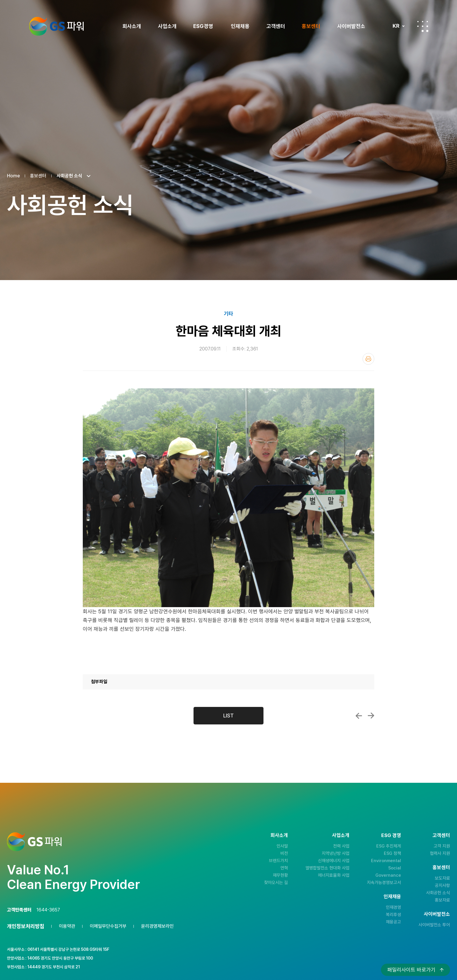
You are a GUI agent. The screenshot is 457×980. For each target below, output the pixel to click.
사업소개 (167, 26)
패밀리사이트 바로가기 (411, 970)
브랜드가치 (278, 861)
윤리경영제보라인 (157, 926)
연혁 (284, 868)
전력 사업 (341, 846)
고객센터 (276, 26)
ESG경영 (203, 26)
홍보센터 (311, 26)
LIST (228, 716)
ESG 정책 (392, 853)
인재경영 (393, 907)
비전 (284, 853)
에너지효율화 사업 (334, 875)
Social (395, 868)
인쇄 (368, 359)
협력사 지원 (440, 853)
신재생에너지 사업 (334, 861)
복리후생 (393, 915)
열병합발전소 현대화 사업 (327, 868)
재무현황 (280, 875)
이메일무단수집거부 (108, 926)
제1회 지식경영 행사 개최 (359, 716)
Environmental (386, 861)
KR (396, 26)
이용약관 (67, 926)
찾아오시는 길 (276, 883)
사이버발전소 (351, 26)
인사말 (282, 846)
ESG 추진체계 (389, 846)
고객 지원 (442, 846)
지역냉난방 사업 (336, 853)
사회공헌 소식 (438, 893)
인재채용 (240, 26)
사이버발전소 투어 (434, 925)
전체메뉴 (423, 26)
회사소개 (132, 26)
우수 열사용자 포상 (371, 716)
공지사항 (442, 885)
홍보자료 (442, 900)
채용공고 (393, 922)
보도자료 (442, 878)
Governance (388, 875)
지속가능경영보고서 (384, 883)
